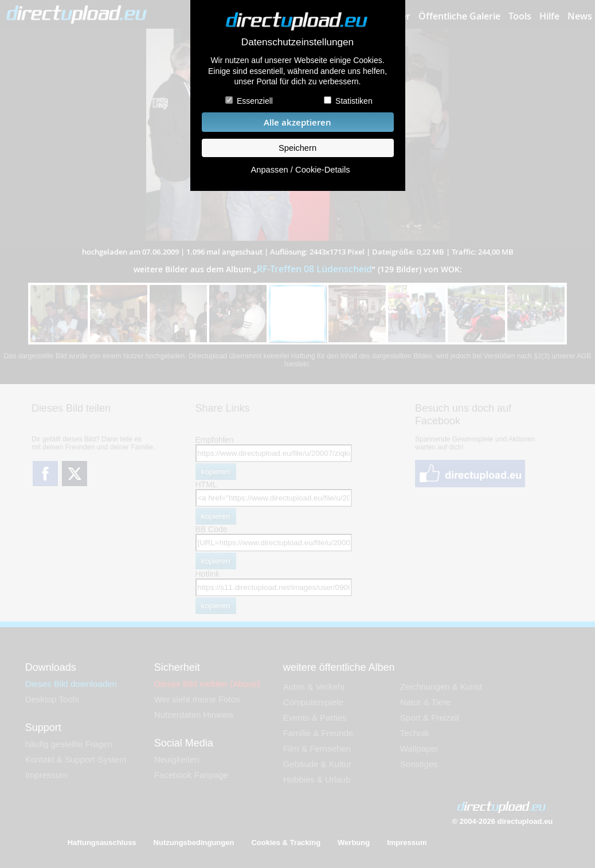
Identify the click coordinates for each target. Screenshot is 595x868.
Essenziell (255, 101)
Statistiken (354, 101)
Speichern (297, 148)
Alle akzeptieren (297, 122)
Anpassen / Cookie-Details (300, 170)
